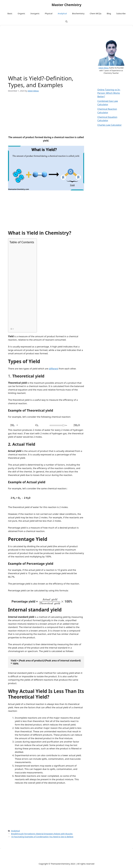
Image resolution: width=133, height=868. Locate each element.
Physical (49, 13)
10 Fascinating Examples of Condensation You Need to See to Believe (42, 837)
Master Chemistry (66, 5)
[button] (66, 21)
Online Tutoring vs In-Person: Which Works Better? (109, 93)
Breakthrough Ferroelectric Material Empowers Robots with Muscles (42, 834)
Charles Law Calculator (110, 125)
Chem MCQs (96, 13)
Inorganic (35, 13)
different (54, 369)
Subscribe (121, 13)
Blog (109, 13)
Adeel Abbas (104, 68)
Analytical (62, 13)
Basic (10, 13)
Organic (21, 13)
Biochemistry (78, 13)
